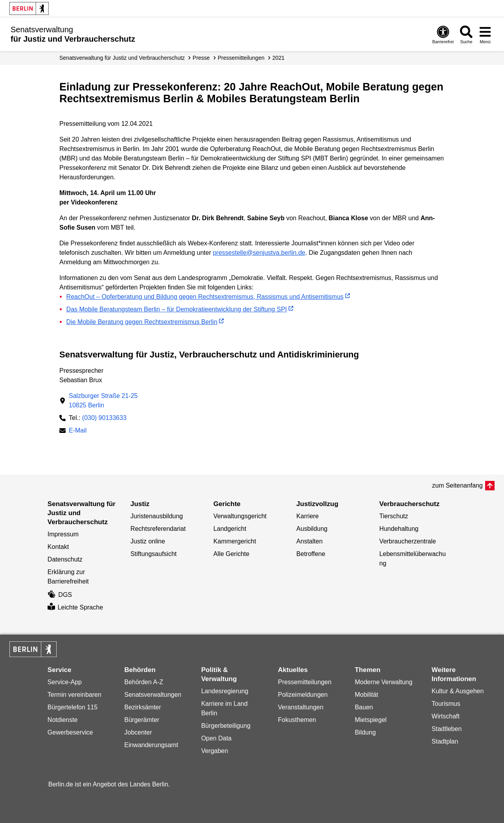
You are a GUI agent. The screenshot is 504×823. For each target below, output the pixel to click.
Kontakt (58, 547)
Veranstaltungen (301, 707)
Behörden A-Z (144, 682)
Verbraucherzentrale (408, 541)
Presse (201, 58)
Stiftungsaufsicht (154, 554)
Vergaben (215, 751)
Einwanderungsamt (151, 745)
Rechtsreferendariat (158, 529)
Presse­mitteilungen (241, 58)
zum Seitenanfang (457, 485)
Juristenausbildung (157, 516)
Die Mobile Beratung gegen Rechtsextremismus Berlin (142, 322)
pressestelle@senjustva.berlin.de (259, 253)
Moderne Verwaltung (384, 682)
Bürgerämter (142, 720)
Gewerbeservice (70, 732)
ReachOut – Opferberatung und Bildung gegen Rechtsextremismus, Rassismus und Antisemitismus (205, 297)
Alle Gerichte (232, 554)
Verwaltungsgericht (240, 516)
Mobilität (366, 695)
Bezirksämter (143, 707)
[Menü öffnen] (485, 34)
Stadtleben (447, 729)
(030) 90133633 (104, 418)
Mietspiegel (371, 720)
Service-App (65, 682)
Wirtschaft (446, 716)
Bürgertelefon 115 (73, 707)
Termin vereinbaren (74, 695)
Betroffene (311, 554)
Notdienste (63, 720)
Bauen (364, 707)
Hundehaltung (399, 529)
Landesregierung (225, 691)
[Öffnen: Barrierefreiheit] (443, 34)
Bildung (365, 732)
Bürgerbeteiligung (226, 726)
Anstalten (310, 541)
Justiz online (148, 541)
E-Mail (78, 431)
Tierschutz (394, 516)
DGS (60, 595)
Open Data (216, 738)
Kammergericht (235, 541)
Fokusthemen (297, 720)
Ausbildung (312, 529)
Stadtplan (445, 741)
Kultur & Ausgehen (458, 691)
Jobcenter (138, 732)
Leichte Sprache (75, 607)
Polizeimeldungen (303, 695)
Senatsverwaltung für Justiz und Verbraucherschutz (122, 58)
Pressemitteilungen (305, 682)
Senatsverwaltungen (153, 695)
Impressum (63, 534)
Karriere (308, 516)
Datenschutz (65, 559)
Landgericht (230, 529)
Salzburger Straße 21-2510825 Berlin (103, 400)
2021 (279, 58)
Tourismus (446, 704)
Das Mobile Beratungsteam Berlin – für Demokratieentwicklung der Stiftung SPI (177, 309)
